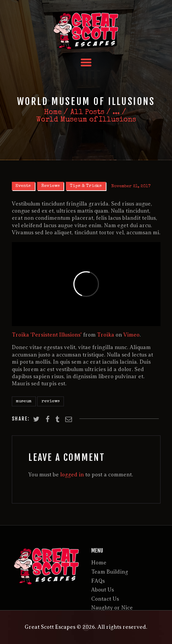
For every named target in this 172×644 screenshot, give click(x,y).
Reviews (51, 186)
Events (23, 186)
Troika (106, 335)
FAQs (98, 581)
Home (53, 113)
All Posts (87, 113)
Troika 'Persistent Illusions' (47, 335)
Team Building (110, 572)
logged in (72, 475)
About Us (103, 590)
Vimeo (131, 335)
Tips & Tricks (86, 186)
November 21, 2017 (131, 186)
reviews (51, 401)
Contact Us (105, 599)
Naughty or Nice (112, 608)
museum (24, 401)
